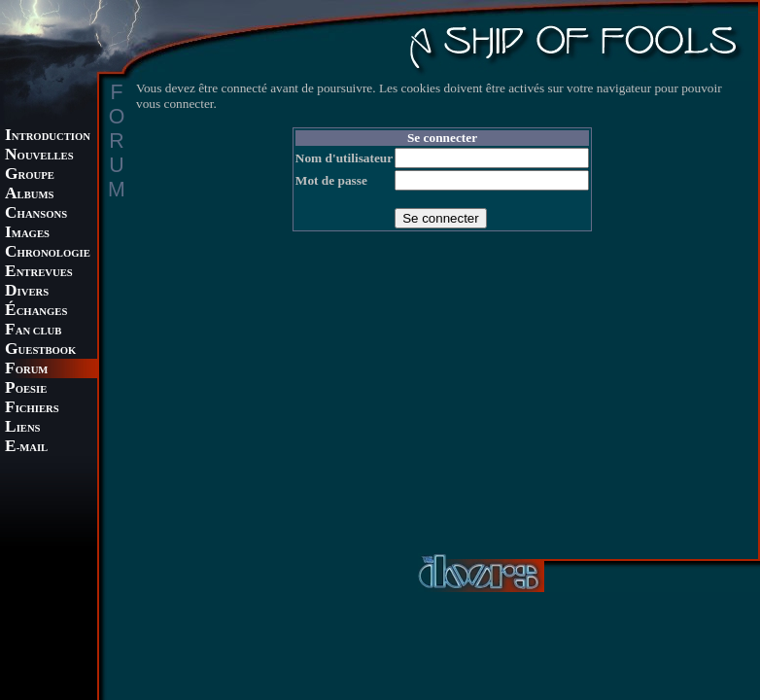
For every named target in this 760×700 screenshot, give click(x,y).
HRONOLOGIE (48, 253)
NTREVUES (39, 273)
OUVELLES (39, 156)
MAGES (27, 234)
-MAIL (26, 448)
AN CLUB (33, 331)
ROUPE (30, 175)
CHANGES (36, 312)
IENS (22, 428)
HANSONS (36, 214)
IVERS (27, 292)
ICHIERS (32, 409)
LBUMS (29, 195)
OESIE (26, 389)
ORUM (26, 370)
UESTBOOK (40, 350)
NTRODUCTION (48, 137)
